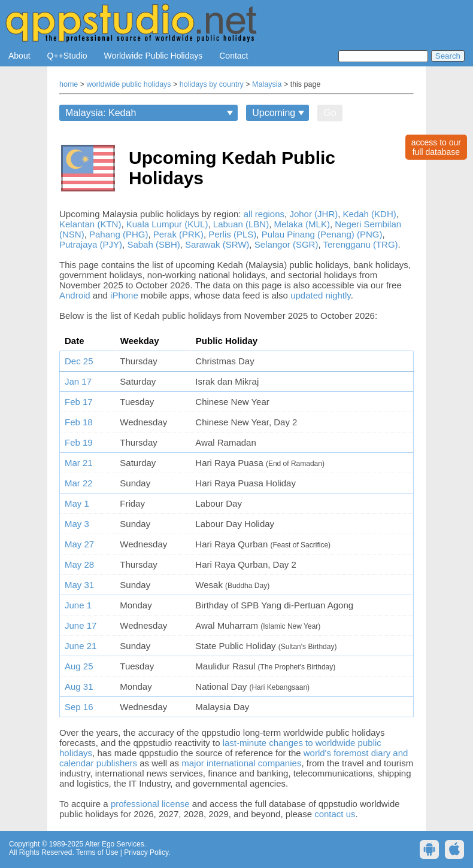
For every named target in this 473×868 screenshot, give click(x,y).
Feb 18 (79, 422)
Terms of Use (97, 852)
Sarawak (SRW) (217, 244)
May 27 (79, 544)
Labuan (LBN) (241, 224)
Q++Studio (67, 56)
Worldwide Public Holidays (154, 56)
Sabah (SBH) (153, 244)
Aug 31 (79, 686)
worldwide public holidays (129, 84)
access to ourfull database (436, 147)
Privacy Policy (146, 852)
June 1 (78, 605)
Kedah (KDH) (370, 214)
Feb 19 (79, 442)
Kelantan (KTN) (90, 224)
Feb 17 (79, 402)
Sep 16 (79, 707)
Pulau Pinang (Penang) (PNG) (322, 234)
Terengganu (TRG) (361, 244)
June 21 (81, 646)
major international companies (241, 763)
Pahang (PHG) (119, 234)
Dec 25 (79, 361)
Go (330, 113)
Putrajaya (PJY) (91, 244)
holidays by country (212, 84)
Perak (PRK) (178, 234)
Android (75, 295)
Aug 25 (79, 666)
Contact (234, 56)
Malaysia (267, 84)
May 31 (79, 585)
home (69, 84)
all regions (264, 214)
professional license (150, 804)
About (19, 56)
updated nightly (321, 295)
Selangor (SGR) (286, 244)
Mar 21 (79, 463)
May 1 (77, 503)
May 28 (79, 564)
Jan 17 (78, 381)
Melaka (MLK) (302, 224)
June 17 (81, 625)
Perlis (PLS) (232, 234)
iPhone (124, 295)
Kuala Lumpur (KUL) (167, 224)
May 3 (77, 524)
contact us (335, 814)
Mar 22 (79, 483)
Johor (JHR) (313, 214)
